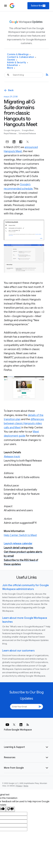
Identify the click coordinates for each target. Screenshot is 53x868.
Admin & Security (18, 63)
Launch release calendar (18, 543)
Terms (26, 786)
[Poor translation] (10, 809)
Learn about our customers (18, 651)
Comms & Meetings (19, 54)
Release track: (12, 457)
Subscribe (38, 6)
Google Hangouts (12, 130)
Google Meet (28, 130)
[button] (26, 747)
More (11, 68)
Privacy (19, 786)
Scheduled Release (27, 133)
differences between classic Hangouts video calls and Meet (24, 423)
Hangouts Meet (13, 151)
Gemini (12, 60)
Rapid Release (10, 133)
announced (31, 147)
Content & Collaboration (22, 57)
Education (14, 65)
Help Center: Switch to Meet (20, 535)
